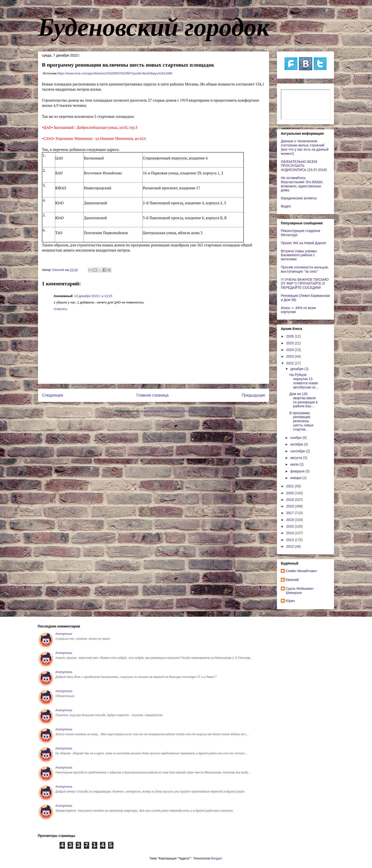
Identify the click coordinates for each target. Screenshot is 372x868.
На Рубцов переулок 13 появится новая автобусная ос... (304, 381)
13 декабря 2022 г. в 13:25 (93, 296)
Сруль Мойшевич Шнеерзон (300, 591)
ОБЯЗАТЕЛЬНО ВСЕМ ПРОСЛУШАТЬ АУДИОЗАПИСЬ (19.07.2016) (304, 166)
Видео (286, 206)
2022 (291, 363)
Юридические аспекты (299, 198)
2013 (291, 540)
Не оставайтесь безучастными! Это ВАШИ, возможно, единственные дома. (302, 184)
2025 (291, 343)
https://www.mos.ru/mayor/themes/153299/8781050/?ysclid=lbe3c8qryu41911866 (115, 73)
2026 (291, 336)
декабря (297, 369)
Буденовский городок (154, 27)
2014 (291, 533)
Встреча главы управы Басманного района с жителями (299, 255)
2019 (291, 500)
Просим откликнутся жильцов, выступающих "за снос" (305, 269)
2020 (291, 493)
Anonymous (64, 634)
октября (297, 444)
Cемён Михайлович (301, 571)
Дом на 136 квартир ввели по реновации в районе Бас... (304, 400)
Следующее (53, 395)
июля (295, 464)
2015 (291, 526)
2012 (291, 546)
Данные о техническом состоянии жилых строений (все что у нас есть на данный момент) (305, 147)
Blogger (216, 858)
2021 (291, 486)
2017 (291, 513)
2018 (291, 506)
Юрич (290, 601)
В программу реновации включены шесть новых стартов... (302, 421)
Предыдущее (254, 395)
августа (297, 458)
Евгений (292, 580)
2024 (291, 350)
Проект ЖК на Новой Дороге (304, 243)
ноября (296, 438)
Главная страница (153, 395)
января (296, 478)
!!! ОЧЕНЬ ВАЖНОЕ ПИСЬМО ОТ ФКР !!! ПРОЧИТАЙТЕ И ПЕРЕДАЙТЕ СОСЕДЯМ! (305, 284)
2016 (291, 520)
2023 (291, 356)
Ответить (61, 309)
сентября (298, 451)
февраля (298, 471)
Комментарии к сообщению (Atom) (166, 411)
